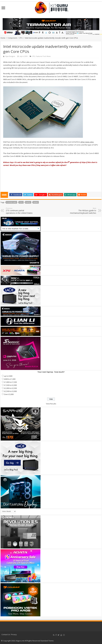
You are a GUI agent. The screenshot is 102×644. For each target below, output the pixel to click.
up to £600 (8, 376)
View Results (51, 404)
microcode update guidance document (39, 74)
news (36, 202)
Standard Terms (47, 641)
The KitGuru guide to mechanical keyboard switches (83, 211)
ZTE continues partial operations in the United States (19, 211)
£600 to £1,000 (10, 379)
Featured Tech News (43, 56)
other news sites (87, 142)
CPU (21, 38)
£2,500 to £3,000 (10, 391)
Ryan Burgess (10, 56)
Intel (28, 202)
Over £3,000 (9, 394)
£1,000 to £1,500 (10, 382)
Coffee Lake (12, 202)
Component (12, 38)
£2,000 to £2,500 (10, 388)
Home (3, 38)
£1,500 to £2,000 (10, 385)
